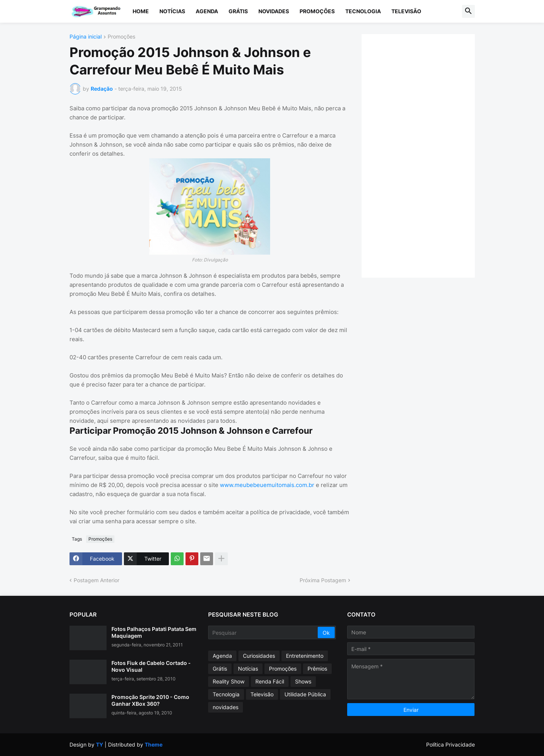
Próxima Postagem (323, 580)
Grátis (238, 11)
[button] (468, 11)
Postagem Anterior (97, 580)
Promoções (317, 11)
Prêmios (317, 669)
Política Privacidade (450, 744)
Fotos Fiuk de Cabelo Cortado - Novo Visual (151, 666)
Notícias (172, 11)
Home (141, 11)
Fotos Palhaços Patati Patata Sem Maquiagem (154, 632)
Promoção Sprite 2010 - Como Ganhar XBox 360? (150, 700)
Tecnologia (363, 11)
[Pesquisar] (263, 632)
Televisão (406, 11)
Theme (154, 744)
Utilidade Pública (305, 694)
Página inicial (86, 37)
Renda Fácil (270, 681)
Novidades (274, 11)
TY (100, 744)
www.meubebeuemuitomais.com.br (267, 485)
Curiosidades (259, 656)
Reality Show (229, 681)
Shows (303, 681)
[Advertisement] (426, 155)
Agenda (207, 11)
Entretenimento (305, 656)
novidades (226, 707)
